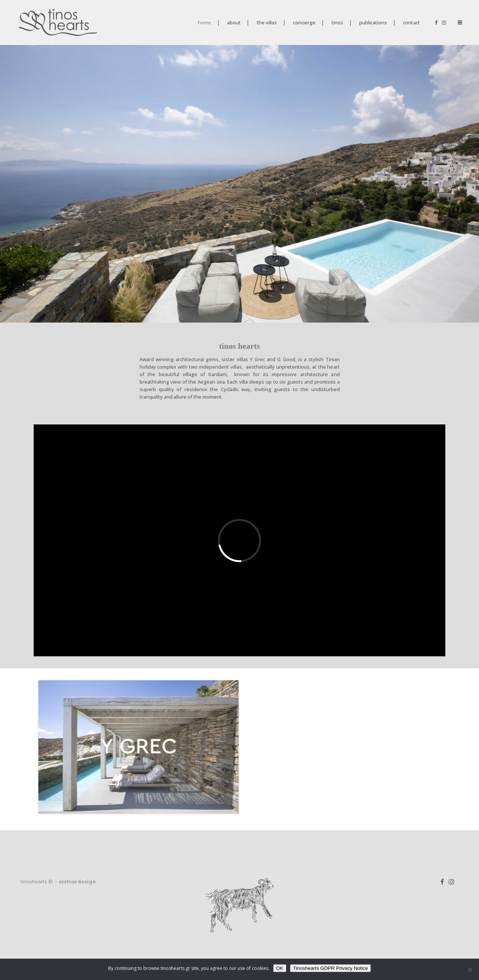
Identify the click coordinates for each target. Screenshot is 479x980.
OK (280, 968)
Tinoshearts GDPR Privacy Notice (330, 968)
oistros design (77, 881)
